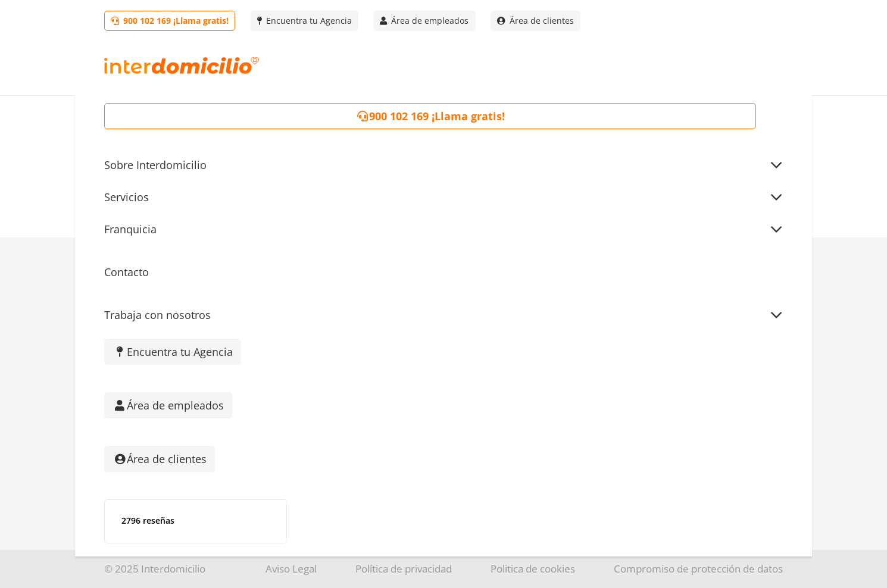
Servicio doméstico (626, 314)
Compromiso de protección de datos (698, 569)
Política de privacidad (404, 569)
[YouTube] (272, 387)
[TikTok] (156, 387)
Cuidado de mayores (630, 386)
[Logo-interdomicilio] (182, 66)
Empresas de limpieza (633, 337)
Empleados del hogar (631, 362)
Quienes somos (380, 314)
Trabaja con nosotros (394, 433)
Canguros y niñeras (626, 409)
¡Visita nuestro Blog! (391, 386)
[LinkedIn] (234, 387)
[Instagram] (118, 387)
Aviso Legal (291, 569)
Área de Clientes (382, 409)
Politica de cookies (533, 569)
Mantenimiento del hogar (642, 433)
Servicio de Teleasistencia (642, 457)
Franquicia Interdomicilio (404, 362)
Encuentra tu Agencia (394, 337)
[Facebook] (195, 387)
